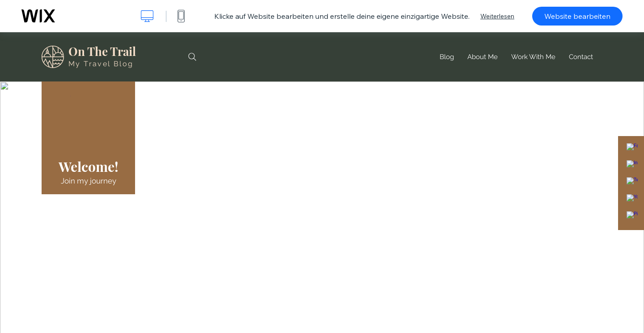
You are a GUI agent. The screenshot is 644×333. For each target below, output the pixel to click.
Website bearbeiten (577, 16)
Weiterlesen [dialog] (497, 16)
